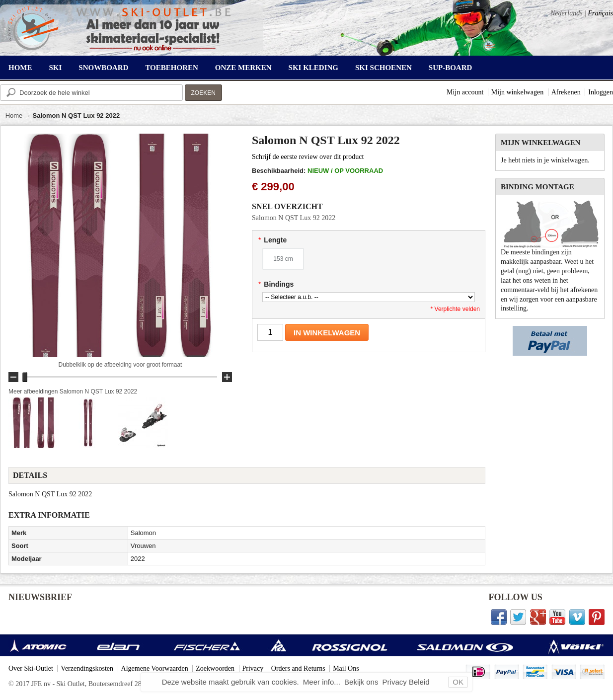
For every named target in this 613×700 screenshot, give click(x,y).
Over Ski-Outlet (31, 668)
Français (600, 13)
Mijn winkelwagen (517, 92)
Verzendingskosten (87, 668)
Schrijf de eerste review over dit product (308, 157)
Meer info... (323, 682)
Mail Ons (346, 668)
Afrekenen (566, 92)
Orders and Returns (298, 668)
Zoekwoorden (215, 668)
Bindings (276, 284)
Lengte (272, 240)
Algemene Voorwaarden (155, 668)
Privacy (253, 668)
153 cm (283, 259)
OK (458, 682)
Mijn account (465, 92)
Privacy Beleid (406, 682)
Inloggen (601, 92)
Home (14, 116)
